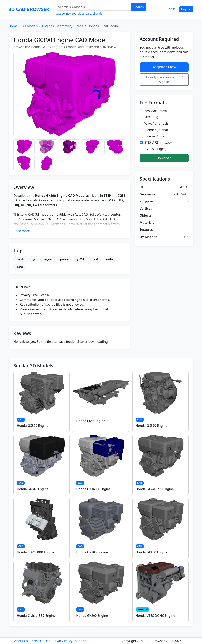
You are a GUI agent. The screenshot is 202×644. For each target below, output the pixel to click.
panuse (65, 259)
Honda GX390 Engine (33, 426)
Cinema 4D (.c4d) (157, 136)
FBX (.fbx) (151, 117)
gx (34, 259)
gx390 (80, 259)
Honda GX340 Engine (33, 489)
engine (48, 259)
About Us (21, 641)
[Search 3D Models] (94, 7)
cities (81, 14)
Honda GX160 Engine (151, 552)
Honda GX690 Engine (151, 426)
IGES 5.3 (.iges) (155, 149)
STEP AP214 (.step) (158, 142)
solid (95, 259)
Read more (22, 231)
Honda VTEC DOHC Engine (155, 616)
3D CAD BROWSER (29, 9)
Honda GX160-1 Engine (93, 489)
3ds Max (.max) (156, 111)
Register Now (164, 67)
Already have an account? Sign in (164, 80)
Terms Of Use (40, 641)
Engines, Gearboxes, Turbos (63, 26)
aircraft (97, 14)
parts (20, 267)
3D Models (30, 26)
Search (139, 7)
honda (21, 259)
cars (88, 14)
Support (81, 641)
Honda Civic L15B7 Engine (36, 616)
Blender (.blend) (156, 130)
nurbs (109, 259)
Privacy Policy (62, 641)
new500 (71, 14)
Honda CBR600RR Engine (36, 552)
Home (13, 26)
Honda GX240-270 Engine (155, 489)
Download (164, 158)
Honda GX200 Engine (92, 552)
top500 (60, 14)
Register (186, 9)
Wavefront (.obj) (156, 124)
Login (171, 9)
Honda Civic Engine (91, 421)
